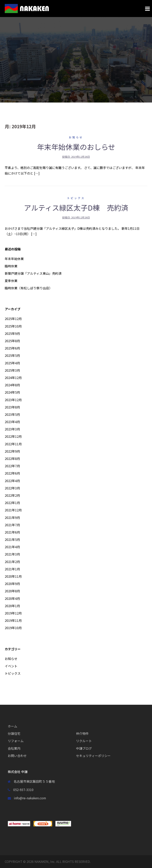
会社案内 (14, 748)
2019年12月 (13, 613)
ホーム (12, 726)
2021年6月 (12, 532)
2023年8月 (12, 407)
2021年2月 (12, 562)
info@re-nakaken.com (30, 798)
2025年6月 (12, 348)
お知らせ (76, 137)
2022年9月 (12, 451)
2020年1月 (12, 606)
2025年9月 (12, 333)
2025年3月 (12, 370)
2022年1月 (12, 503)
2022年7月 (12, 466)
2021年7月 (12, 525)
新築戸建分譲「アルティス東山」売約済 (33, 273)
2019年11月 (13, 620)
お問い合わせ (17, 756)
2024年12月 (13, 378)
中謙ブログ (84, 748)
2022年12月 (13, 436)
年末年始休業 (14, 259)
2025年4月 (12, 363)
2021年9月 (12, 518)
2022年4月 (12, 481)
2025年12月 (13, 319)
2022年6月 (12, 473)
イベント (11, 666)
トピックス (76, 198)
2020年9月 (12, 584)
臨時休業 (11, 266)
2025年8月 (12, 341)
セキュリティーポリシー (93, 756)
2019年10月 (13, 628)
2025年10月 (13, 326)
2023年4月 (12, 422)
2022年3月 (12, 488)
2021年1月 (12, 569)
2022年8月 (12, 459)
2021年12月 (13, 510)
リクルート (84, 741)
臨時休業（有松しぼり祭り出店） (28, 288)
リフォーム (16, 741)
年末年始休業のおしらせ (76, 147)
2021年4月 (12, 547)
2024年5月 (12, 392)
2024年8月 (12, 385)
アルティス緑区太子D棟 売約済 (76, 207)
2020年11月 (13, 576)
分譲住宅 (14, 733)
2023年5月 (12, 414)
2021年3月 (12, 554)
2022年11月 (13, 444)
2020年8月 (12, 591)
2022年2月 (12, 495)
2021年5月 (12, 539)
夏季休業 (11, 281)
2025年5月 (12, 355)
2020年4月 (12, 598)
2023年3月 (12, 429)
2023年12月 (13, 400)
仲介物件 (82, 733)
